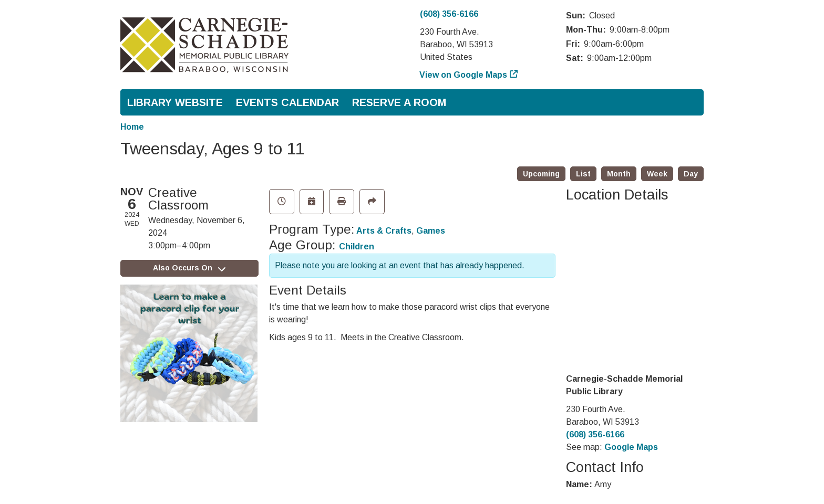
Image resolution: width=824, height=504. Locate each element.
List (583, 174)
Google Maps (631, 447)
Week (657, 174)
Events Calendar (287, 102)
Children (357, 246)
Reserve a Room (399, 102)
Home (132, 127)
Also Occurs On (189, 268)
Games (431, 231)
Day (691, 174)
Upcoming (541, 174)
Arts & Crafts (384, 231)
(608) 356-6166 (449, 14)
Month (619, 174)
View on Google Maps (463, 75)
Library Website (175, 102)
